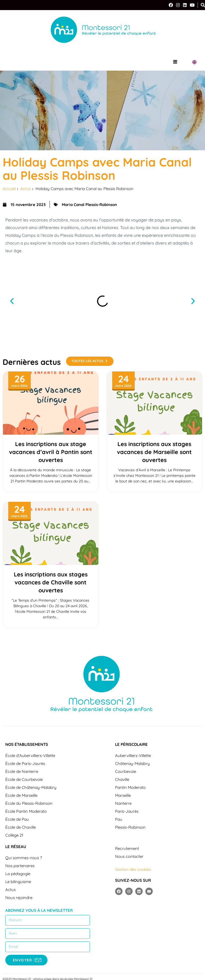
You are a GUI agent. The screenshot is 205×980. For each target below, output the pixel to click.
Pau (119, 819)
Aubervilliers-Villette (133, 756)
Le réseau (16, 847)
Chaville (122, 779)
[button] (12, 301)
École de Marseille (21, 795)
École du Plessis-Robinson (29, 803)
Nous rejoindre (19, 898)
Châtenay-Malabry (132, 763)
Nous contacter (129, 856)
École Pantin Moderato (26, 811)
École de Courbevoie (24, 779)
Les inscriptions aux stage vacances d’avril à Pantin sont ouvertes (51, 452)
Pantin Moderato (130, 787)
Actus (10, 890)
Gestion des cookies (133, 869)
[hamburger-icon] (175, 62)
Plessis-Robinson (130, 827)
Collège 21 (14, 835)
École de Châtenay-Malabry (31, 787)
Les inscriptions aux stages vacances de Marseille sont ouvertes (154, 452)
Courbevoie (126, 771)
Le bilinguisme (18, 882)
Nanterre (123, 803)
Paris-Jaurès (127, 811)
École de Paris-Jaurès (25, 763)
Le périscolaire (131, 744)
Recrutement (127, 848)
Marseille (123, 795)
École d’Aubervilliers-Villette (30, 756)
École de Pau (17, 819)
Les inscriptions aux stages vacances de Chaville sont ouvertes (51, 582)
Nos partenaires (20, 866)
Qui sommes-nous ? (24, 858)
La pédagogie (18, 874)
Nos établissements (27, 744)
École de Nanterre (22, 771)
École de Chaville (21, 827)
